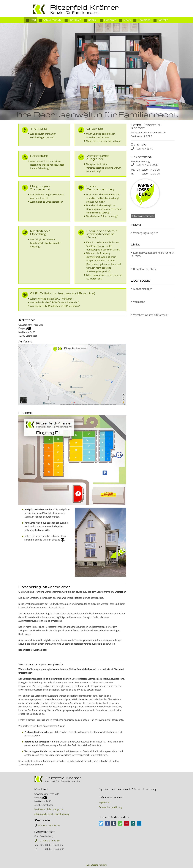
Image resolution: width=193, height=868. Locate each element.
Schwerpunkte (52, 20)
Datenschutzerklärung (110, 807)
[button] (14, 72)
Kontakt (163, 20)
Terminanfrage (143, 216)
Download (144, 20)
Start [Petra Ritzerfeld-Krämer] (33, 20)
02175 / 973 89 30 (47, 841)
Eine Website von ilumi (97, 865)
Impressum (104, 802)
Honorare (110, 20)
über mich (75, 20)
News (127, 20)
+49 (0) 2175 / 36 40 (49, 825)
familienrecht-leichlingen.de (49, 809)
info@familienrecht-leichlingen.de (52, 814)
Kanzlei (93, 20)
